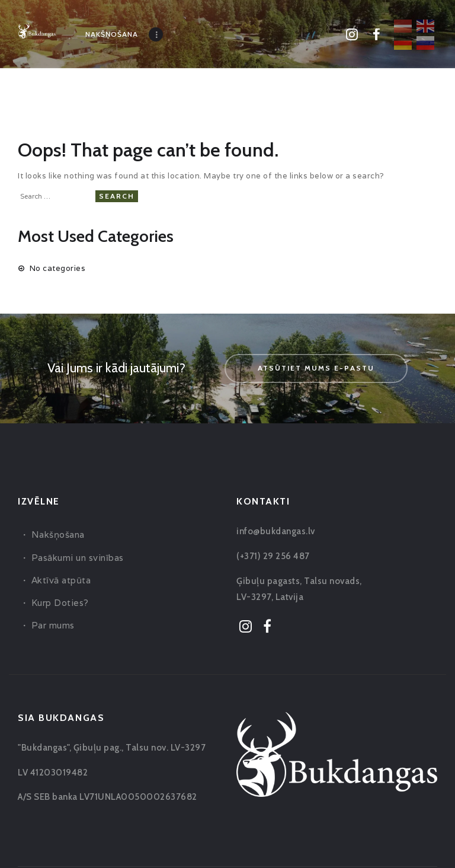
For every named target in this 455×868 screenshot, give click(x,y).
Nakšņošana (58, 534)
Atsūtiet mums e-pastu (316, 368)
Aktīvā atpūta (61, 580)
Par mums (53, 625)
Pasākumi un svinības (78, 557)
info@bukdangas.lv (276, 531)
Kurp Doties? (60, 603)
